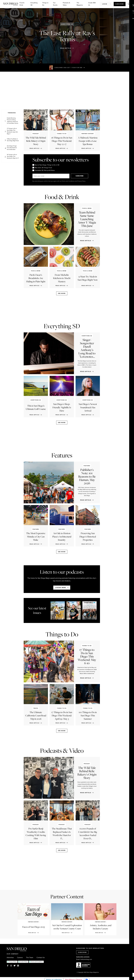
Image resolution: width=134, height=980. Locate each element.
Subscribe (120, 4)
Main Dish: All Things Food (42, 168)
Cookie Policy (24, 962)
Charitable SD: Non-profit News (44, 170)
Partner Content (67, 897)
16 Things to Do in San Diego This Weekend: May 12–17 (13, 156)
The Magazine (80, 4)
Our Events (55, 4)
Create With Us (92, 4)
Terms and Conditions (37, 962)
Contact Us (41, 958)
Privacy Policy (13, 962)
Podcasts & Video (66, 4)
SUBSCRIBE (80, 176)
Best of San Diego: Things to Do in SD (46, 165)
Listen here (61, 588)
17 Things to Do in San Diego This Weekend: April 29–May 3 (13, 131)
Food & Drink (22, 4)
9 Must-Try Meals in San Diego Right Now (13, 140)
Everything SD (34, 4)
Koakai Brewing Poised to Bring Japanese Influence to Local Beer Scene (13, 121)
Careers (20, 958)
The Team (30, 958)
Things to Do (45, 4)
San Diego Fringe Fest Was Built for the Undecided (12, 148)
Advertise (10, 958)
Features (62, 455)
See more (62, 293)
